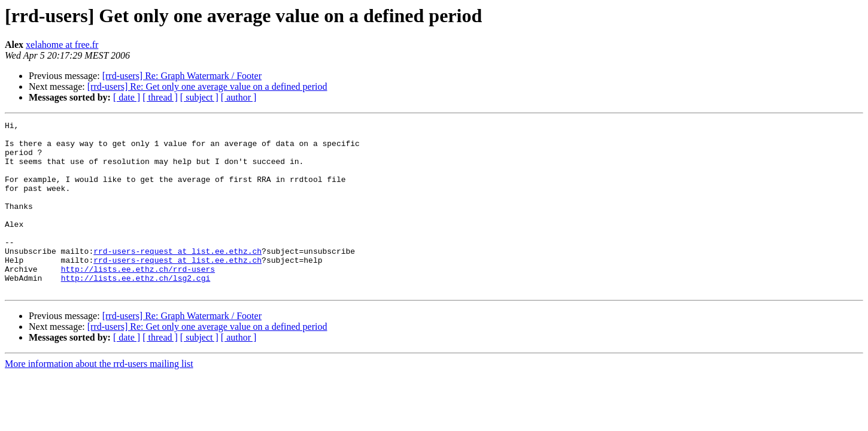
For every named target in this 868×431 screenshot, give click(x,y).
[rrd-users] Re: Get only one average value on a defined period (207, 86)
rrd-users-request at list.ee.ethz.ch (177, 278)
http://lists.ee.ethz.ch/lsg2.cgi (136, 310)
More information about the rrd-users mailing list (99, 398)
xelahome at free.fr (62, 45)
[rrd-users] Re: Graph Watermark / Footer (182, 76)
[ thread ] (160, 97)
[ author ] (239, 97)
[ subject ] (199, 97)
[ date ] (127, 97)
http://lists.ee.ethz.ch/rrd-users (138, 299)
